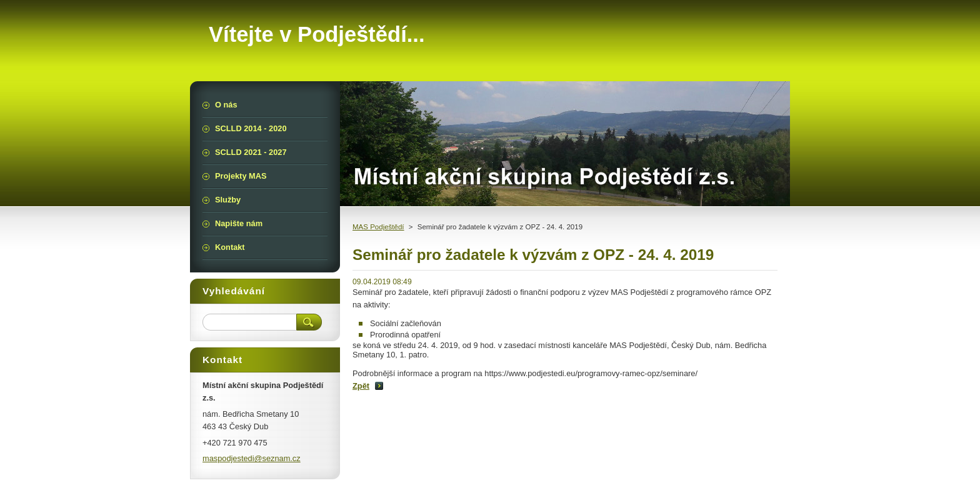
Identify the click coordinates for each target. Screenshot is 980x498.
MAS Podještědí (378, 227)
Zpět (361, 386)
